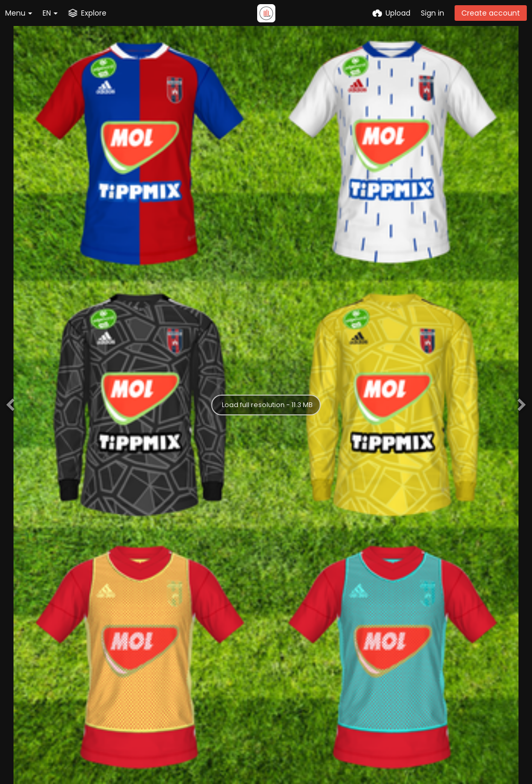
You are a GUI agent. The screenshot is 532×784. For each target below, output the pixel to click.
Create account (491, 13)
